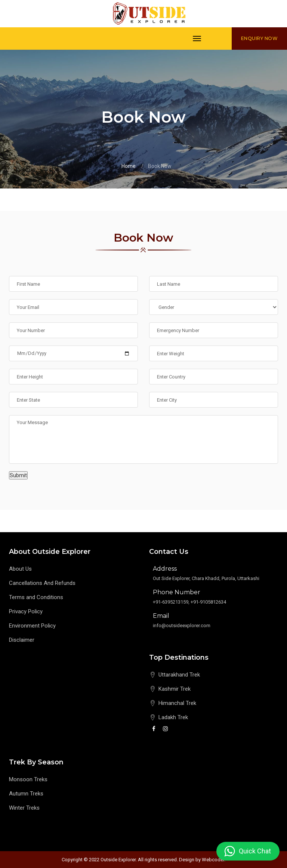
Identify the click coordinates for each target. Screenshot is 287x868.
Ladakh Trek (173, 717)
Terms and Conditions (36, 597)
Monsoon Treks (28, 779)
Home (129, 166)
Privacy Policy (26, 611)
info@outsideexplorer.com (182, 625)
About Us (20, 569)
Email (161, 616)
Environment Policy (32, 626)
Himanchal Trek (177, 703)
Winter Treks (24, 808)
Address (165, 569)
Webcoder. (214, 860)
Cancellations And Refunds (42, 583)
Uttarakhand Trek (179, 675)
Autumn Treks (26, 794)
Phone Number (177, 592)
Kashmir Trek (175, 689)
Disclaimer (22, 640)
